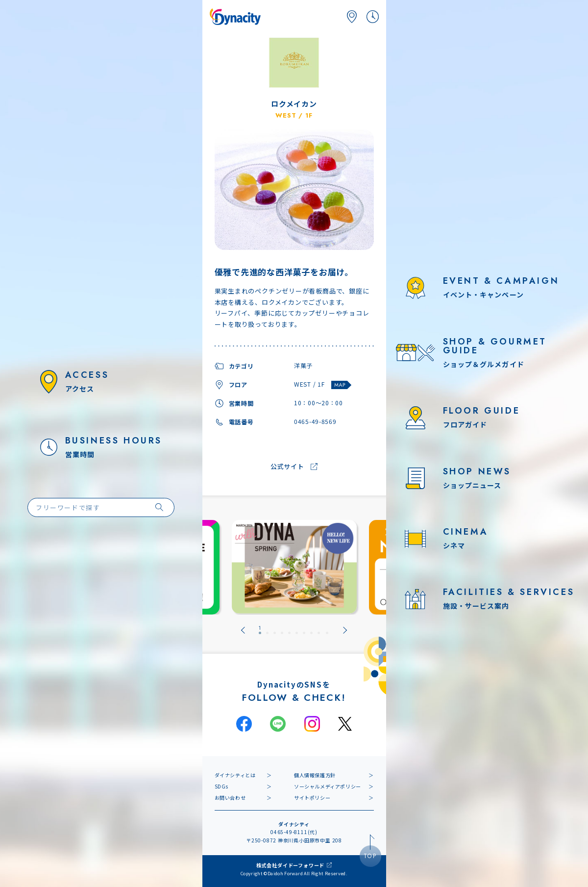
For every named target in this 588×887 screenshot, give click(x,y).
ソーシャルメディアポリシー (328, 786)
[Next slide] (345, 630)
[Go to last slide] (243, 630)
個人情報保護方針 (315, 775)
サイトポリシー (312, 798)
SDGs (221, 786)
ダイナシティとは (235, 775)
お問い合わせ (230, 798)
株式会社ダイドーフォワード (290, 865)
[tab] (260, 630)
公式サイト (287, 467)
